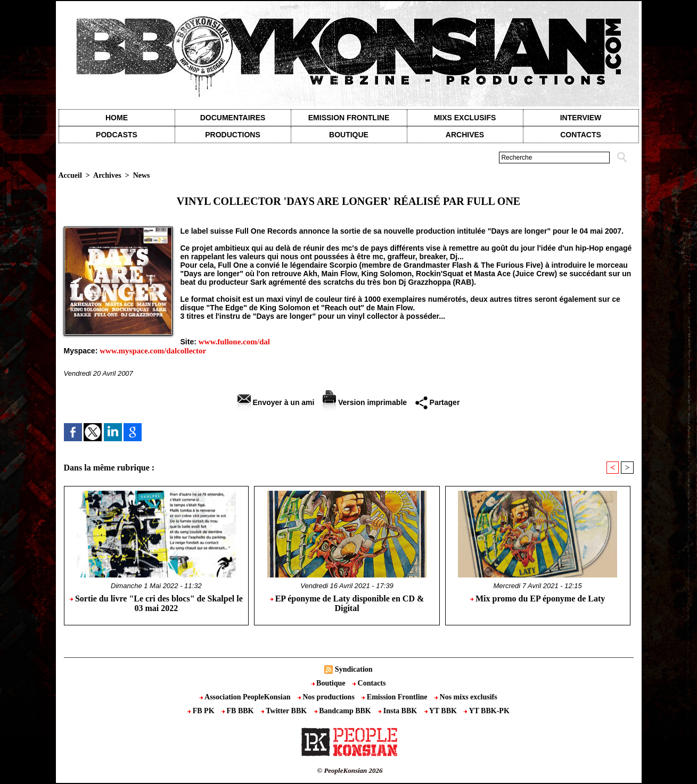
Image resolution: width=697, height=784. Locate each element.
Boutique (349, 135)
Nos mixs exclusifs (466, 697)
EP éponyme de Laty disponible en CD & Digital (347, 603)
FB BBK (239, 711)
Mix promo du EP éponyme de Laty (538, 599)
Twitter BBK (285, 711)
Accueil (70, 175)
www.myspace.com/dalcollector (153, 351)
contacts (581, 135)
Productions (232, 135)
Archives (465, 135)
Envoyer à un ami (276, 402)
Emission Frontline (349, 118)
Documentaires (233, 118)
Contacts (369, 683)
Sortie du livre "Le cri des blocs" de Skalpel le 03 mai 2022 (156, 603)
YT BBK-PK (486, 711)
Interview (581, 118)
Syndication (354, 669)
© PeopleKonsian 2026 (350, 770)
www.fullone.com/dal (234, 342)
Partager (438, 402)
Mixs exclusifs (465, 118)
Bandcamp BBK (344, 711)
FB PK (202, 711)
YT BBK (442, 711)
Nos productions (327, 697)
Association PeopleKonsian (246, 697)
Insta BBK (398, 711)
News (142, 175)
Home (117, 118)
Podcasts (117, 135)
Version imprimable (365, 402)
